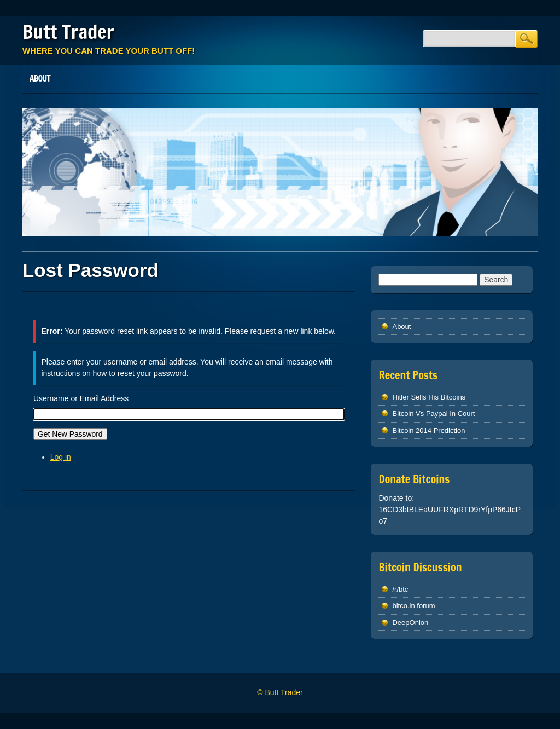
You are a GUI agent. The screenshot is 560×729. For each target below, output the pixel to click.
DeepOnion (410, 623)
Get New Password (70, 434)
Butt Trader (68, 32)
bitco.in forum (413, 606)
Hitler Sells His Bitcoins (429, 397)
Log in (61, 457)
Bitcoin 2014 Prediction (428, 430)
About (40, 78)
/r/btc (400, 589)
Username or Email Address (81, 398)
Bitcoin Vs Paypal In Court (433, 413)
